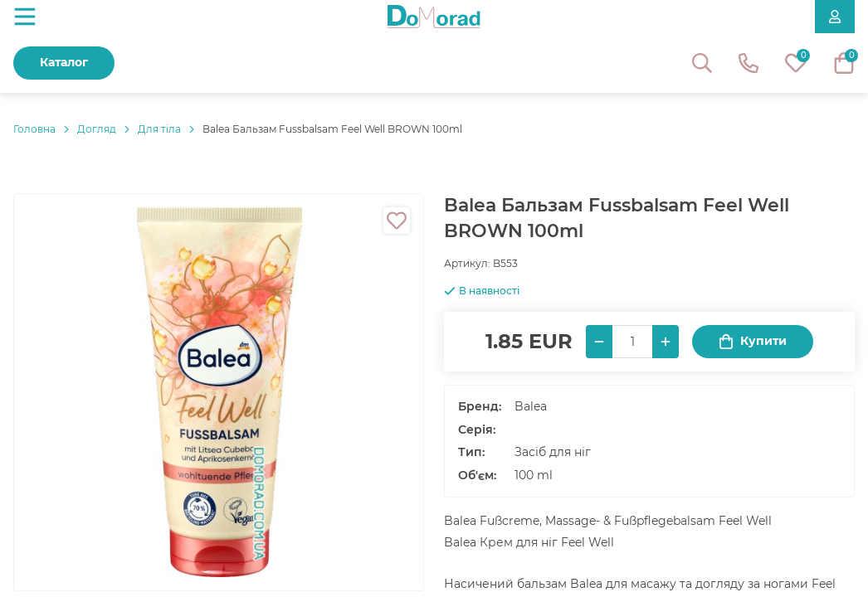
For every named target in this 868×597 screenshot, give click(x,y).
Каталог (64, 62)
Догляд (97, 129)
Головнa (34, 129)
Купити (753, 341)
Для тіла (159, 129)
